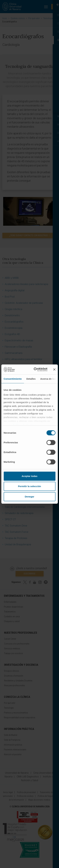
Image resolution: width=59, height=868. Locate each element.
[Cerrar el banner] (54, 369)
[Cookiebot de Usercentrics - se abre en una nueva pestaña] (35, 369)
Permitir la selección (30, 486)
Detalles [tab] (31, 379)
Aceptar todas (29, 476)
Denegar (29, 497)
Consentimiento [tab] (13, 379)
